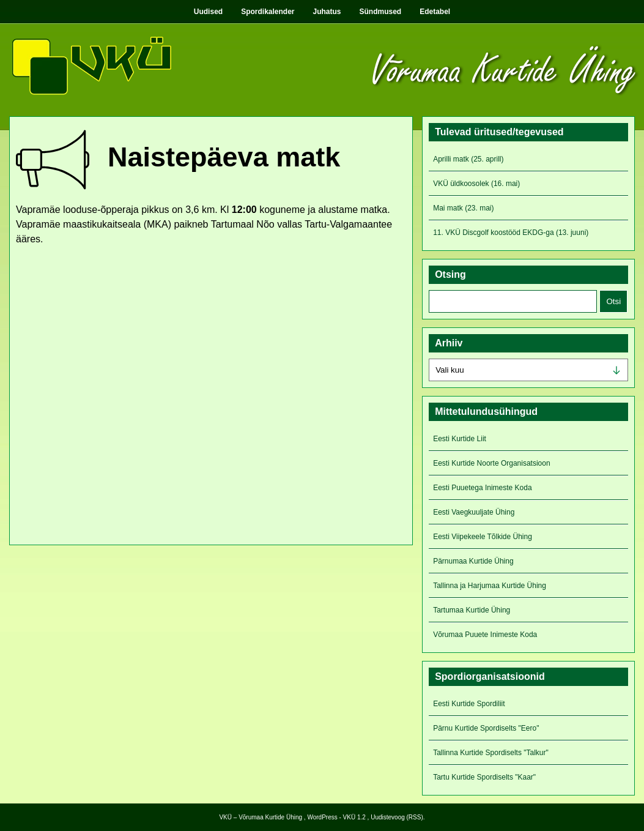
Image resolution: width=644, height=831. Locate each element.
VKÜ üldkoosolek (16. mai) (476, 184)
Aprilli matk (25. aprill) (468, 159)
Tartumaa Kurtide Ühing (472, 610)
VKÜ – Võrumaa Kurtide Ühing (261, 817)
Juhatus (327, 12)
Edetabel (435, 12)
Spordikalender (268, 12)
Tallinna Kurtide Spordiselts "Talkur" (491, 753)
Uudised (208, 12)
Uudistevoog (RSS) (397, 817)
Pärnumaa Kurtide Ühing (473, 561)
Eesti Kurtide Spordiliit (469, 704)
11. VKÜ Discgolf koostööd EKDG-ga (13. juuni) (511, 233)
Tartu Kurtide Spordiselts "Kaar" (484, 777)
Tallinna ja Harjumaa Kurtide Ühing (490, 586)
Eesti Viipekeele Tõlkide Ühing (483, 537)
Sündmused (381, 12)
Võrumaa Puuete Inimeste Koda (485, 635)
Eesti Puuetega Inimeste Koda (482, 488)
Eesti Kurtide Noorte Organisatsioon (491, 463)
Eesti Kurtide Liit (460, 439)
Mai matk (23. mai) (463, 208)
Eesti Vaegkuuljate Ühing (474, 512)
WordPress (322, 817)
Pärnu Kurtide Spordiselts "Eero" (486, 728)
